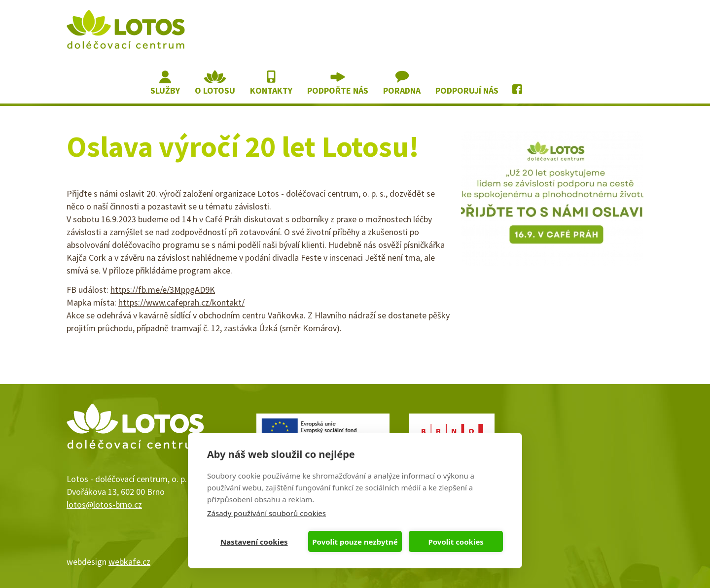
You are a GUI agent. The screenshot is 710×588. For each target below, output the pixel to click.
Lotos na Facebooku (518, 83)
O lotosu (215, 90)
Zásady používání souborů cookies (266, 513)
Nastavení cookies (254, 542)
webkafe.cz (129, 562)
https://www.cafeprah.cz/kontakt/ (181, 302)
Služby (165, 90)
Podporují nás (467, 90)
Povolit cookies (456, 542)
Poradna (402, 90)
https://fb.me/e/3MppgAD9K (163, 290)
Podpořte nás (338, 90)
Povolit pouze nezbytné (355, 542)
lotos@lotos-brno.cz (104, 504)
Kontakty (271, 90)
